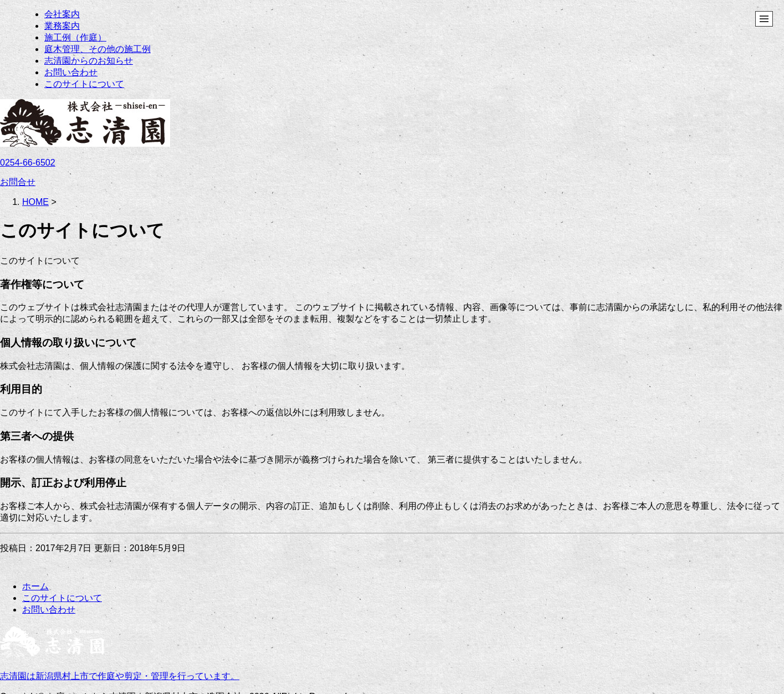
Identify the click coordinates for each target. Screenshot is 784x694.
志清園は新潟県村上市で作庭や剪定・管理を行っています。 (120, 676)
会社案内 (62, 14)
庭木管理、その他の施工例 (98, 49)
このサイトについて (84, 84)
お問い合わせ (71, 72)
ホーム (35, 586)
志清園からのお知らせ (89, 61)
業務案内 (62, 26)
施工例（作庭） (75, 37)
